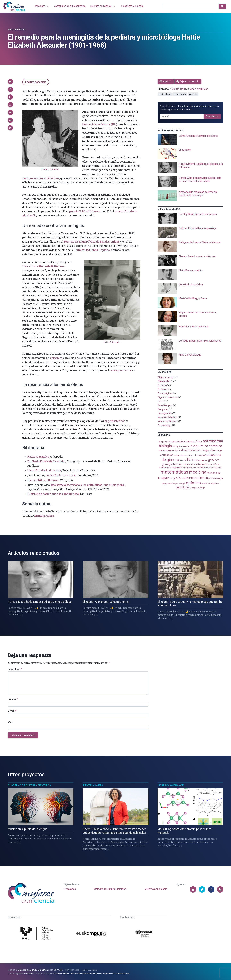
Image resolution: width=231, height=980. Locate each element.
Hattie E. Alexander (50, 169)
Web (10, 722)
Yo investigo (164, 425)
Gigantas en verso (168, 397)
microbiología (180, 94)
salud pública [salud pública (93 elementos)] (213, 484)
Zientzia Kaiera (44, 516)
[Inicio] (14, 6)
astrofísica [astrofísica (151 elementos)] (196, 442)
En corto (162, 385)
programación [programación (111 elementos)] (168, 484)
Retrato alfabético (167, 417)
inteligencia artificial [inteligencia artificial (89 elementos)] (191, 468)
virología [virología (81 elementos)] (193, 488)
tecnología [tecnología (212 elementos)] (183, 487)
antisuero (56, 358)
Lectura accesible (36, 82)
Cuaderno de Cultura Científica (29, 785)
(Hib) (100, 124)
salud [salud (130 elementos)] (204, 484)
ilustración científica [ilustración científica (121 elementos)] (209, 464)
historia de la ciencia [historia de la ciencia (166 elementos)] (185, 464)
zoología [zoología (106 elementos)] (201, 488)
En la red (162, 389)
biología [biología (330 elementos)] (165, 446)
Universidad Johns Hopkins (92, 250)
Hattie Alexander (38, 457)
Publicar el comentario (23, 735)
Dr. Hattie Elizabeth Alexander (46, 461)
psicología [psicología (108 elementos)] (180, 484)
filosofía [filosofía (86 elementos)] (183, 461)
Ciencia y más (165, 377)
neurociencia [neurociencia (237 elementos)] (199, 478)
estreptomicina (121, 370)
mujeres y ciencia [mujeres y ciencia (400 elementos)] (173, 478)
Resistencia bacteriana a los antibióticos (53, 494)
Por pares (163, 409)
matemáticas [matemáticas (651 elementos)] (174, 472)
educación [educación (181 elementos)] (167, 455)
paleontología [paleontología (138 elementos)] (216, 478)
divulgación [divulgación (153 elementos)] (207, 450)
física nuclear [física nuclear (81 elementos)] (202, 461)
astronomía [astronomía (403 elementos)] (213, 441)
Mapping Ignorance (171, 785)
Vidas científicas (16, 29)
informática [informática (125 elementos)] (165, 468)
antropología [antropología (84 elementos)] (163, 442)
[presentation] (190, 140)
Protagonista (165, 413)
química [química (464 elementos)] (193, 483)
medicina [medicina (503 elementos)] (198, 472)
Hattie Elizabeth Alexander (44, 470)
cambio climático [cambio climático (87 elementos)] (166, 451)
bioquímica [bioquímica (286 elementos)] (199, 446)
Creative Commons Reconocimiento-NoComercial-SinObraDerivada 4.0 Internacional (91, 974)
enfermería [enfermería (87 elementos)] (178, 455)
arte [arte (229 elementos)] (187, 441)
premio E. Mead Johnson (85, 211)
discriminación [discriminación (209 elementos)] (191, 450)
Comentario (15, 669)
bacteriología (165, 94)
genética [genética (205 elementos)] (214, 460)
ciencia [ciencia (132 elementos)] (177, 450)
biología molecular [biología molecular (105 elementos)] (181, 446)
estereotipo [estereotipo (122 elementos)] (199, 455)
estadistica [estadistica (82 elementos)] (188, 455)
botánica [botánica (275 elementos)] (215, 446)
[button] (10, 82)
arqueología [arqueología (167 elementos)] (176, 441)
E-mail (12, 711)
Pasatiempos (165, 405)
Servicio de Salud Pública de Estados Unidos (92, 242)
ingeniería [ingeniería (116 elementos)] (177, 468)
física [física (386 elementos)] (192, 460)
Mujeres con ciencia (156, 889)
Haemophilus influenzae (43, 480)
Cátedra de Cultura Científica (110, 889)
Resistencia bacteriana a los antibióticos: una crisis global (88, 485)
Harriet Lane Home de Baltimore (43, 266)
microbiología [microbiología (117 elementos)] (214, 473)
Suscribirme (212, 116)
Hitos (161, 401)
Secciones (70, 889)
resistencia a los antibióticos (41, 178)
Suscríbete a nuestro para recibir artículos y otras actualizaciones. (190, 108)
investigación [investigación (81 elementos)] (216, 468)
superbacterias (114, 421)
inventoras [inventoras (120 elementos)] (205, 468)
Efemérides (164, 381)
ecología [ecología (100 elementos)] (218, 450)
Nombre (13, 699)
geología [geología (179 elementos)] (167, 464)
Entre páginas (165, 393)
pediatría (193, 94)
